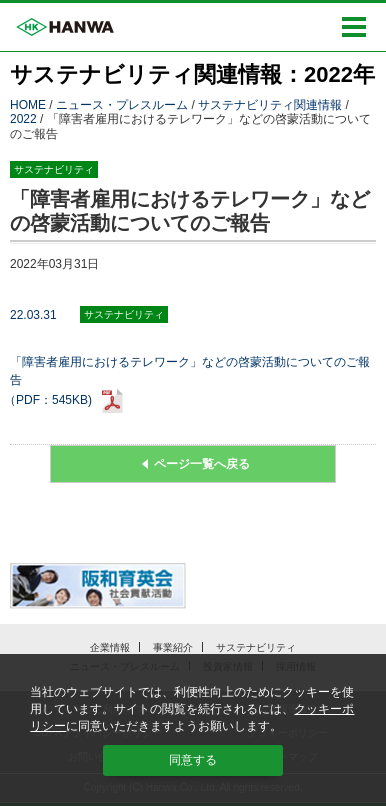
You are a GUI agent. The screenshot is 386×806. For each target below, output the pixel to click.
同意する (193, 760)
